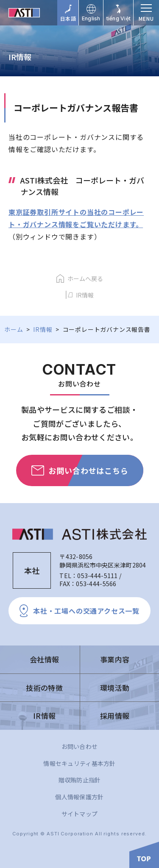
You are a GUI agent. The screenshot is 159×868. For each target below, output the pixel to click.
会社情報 (44, 659)
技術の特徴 (44, 688)
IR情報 (85, 295)
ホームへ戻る (85, 278)
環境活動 (115, 688)
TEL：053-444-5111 (88, 576)
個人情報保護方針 (79, 797)
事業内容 (115, 659)
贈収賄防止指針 (80, 780)
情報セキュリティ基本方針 (79, 763)
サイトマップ (80, 814)
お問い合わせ (80, 746)
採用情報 (115, 716)
